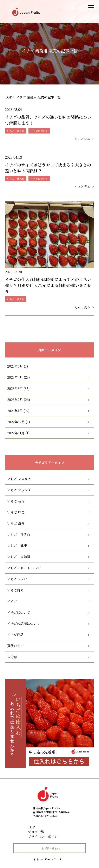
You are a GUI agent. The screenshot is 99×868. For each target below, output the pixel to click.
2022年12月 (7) (19, 422)
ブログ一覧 (36, 832)
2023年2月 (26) (19, 400)
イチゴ (12, 601)
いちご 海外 (16, 523)
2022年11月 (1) (18, 433)
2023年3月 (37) (18, 388)
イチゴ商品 (15, 635)
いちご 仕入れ (19, 535)
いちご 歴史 (16, 512)
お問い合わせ (51, 848)
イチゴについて (19, 612)
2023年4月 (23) (19, 377)
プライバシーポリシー (44, 837)
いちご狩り (15, 590)
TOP (31, 827)
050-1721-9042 (45, 816)
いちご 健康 (17, 546)
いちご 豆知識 (19, 557)
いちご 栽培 (16, 501)
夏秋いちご (15, 646)
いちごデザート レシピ (24, 568)
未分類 (12, 657)
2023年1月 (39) (18, 411)
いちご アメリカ (19, 479)
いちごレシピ (17, 579)
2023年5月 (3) (18, 366)
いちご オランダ (19, 490)
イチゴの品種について (24, 624)
